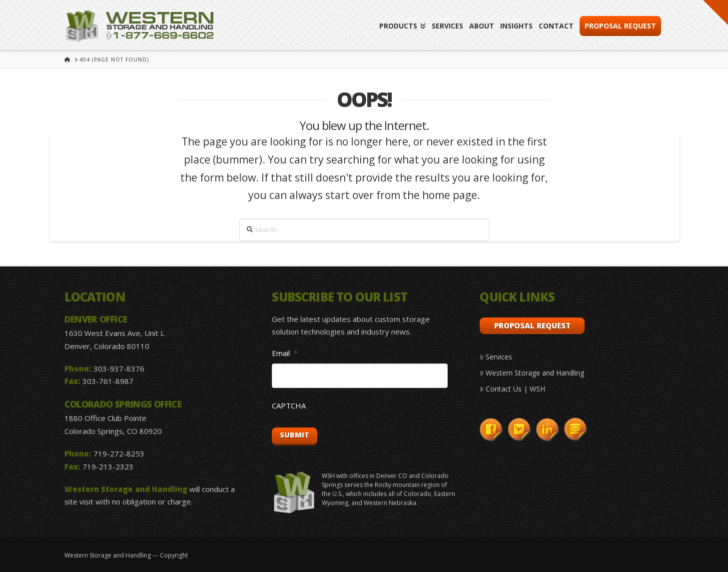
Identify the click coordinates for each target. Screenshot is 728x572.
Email (285, 353)
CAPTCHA (289, 406)
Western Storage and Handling (532, 373)
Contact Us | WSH (512, 389)
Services (496, 357)
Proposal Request (532, 325)
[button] (716, 12)
